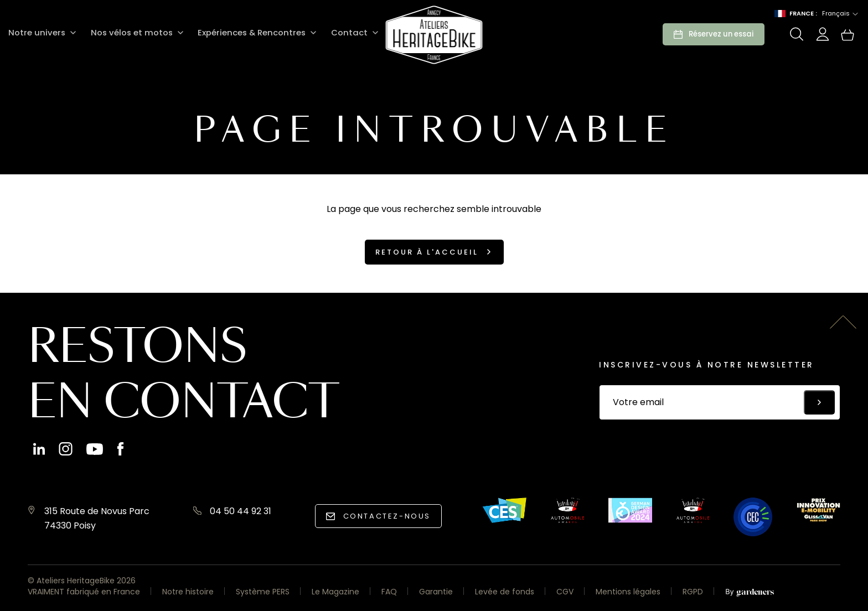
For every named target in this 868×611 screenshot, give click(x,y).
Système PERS (263, 592)
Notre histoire (188, 592)
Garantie (436, 592)
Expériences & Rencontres (246, 33)
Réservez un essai (721, 34)
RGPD (693, 592)
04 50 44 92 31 (241, 511)
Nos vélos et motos (128, 33)
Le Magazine (335, 592)
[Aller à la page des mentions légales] (750, 593)
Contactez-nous (387, 516)
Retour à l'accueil (427, 252)
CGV (565, 592)
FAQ (389, 592)
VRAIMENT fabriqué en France (84, 592)
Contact (343, 33)
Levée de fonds (505, 592)
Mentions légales (628, 592)
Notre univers (36, 33)
